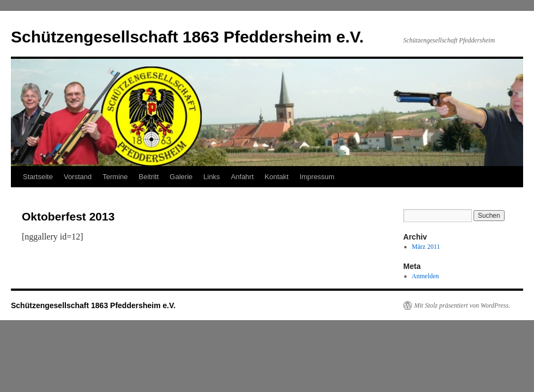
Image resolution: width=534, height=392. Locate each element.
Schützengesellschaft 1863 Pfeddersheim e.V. (187, 37)
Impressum (317, 177)
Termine (115, 177)
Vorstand (78, 177)
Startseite (38, 177)
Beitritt (149, 177)
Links (211, 177)
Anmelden (426, 276)
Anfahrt (242, 177)
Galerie (181, 177)
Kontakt (277, 177)
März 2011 (426, 247)
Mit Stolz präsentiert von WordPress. (462, 305)
